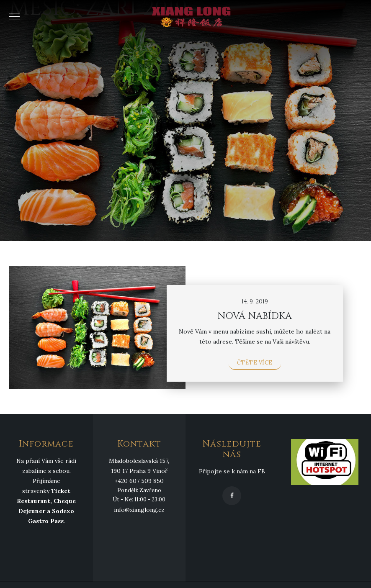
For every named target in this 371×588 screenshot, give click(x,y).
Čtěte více (255, 363)
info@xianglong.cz (139, 510)
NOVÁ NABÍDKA (255, 316)
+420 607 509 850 (139, 481)
